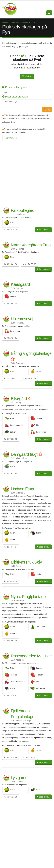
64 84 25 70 (11, 230)
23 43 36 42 (11, 696)
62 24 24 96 (11, 757)
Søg (47, 109)
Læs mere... (43, 230)
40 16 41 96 (11, 264)
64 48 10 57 (29, 378)
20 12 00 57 (11, 378)
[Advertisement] (27, 171)
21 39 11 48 (11, 474)
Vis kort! (27, 76)
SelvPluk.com (11, 138)
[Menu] (49, 13)
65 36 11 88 (11, 797)
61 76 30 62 (11, 439)
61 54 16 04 (11, 581)
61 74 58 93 (29, 264)
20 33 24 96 (29, 757)
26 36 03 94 (11, 304)
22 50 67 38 (11, 641)
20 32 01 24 (11, 338)
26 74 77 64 (11, 547)
